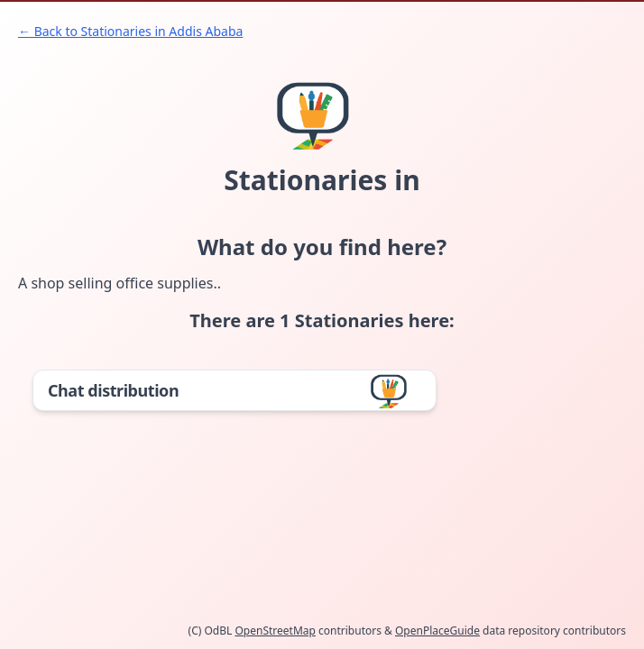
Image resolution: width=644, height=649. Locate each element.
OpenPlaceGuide (437, 631)
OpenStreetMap (275, 631)
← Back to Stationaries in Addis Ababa (130, 31)
